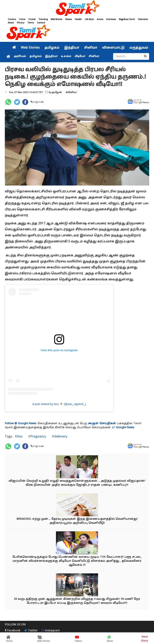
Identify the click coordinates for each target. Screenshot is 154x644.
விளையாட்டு (113, 48)
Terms (31, 23)
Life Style (89, 19)
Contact (41, 23)
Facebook (13, 631)
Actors (100, 19)
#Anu (19, 436)
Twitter (31, 631)
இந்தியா (72, 48)
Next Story (144, 638)
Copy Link (38, 102)
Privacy (21, 23)
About (11, 23)
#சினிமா (71, 92)
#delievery (59, 436)
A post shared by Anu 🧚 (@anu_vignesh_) (59, 404)
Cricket (32, 19)
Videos (68, 19)
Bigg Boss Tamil (127, 19)
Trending (43, 19)
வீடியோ (80, 56)
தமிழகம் (52, 48)
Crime (22, 19)
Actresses (111, 19)
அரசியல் (20, 56)
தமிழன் (57, 92)
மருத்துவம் (139, 48)
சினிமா (91, 48)
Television (143, 19)
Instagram (51, 631)
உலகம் (66, 56)
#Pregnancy (37, 436)
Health (78, 19)
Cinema (12, 19)
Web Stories (56, 19)
